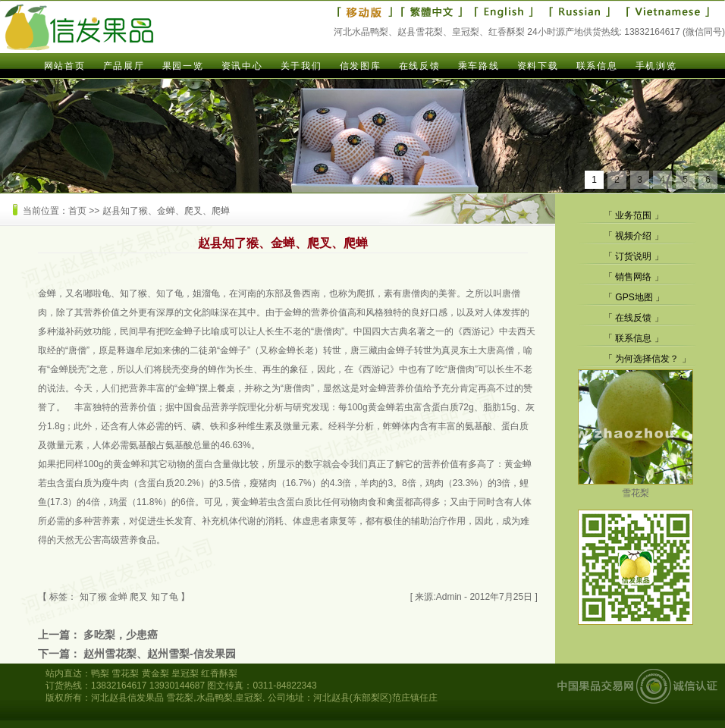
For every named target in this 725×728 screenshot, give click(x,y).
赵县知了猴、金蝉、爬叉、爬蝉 (166, 211)
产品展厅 (124, 66)
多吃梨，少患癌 (121, 635)
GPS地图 (634, 297)
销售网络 (633, 277)
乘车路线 (479, 66)
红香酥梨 (219, 673)
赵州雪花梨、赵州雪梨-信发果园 (160, 654)
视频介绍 (633, 236)
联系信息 (597, 66)
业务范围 (633, 215)
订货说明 (633, 256)
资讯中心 (242, 66)
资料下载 (538, 66)
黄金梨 (155, 673)
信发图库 (360, 66)
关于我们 (301, 66)
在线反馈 (419, 66)
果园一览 (183, 66)
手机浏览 (656, 66)
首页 (77, 211)
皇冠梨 (185, 673)
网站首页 (64, 66)
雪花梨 (636, 487)
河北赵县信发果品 (127, 698)
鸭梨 (100, 673)
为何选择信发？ (647, 359)
